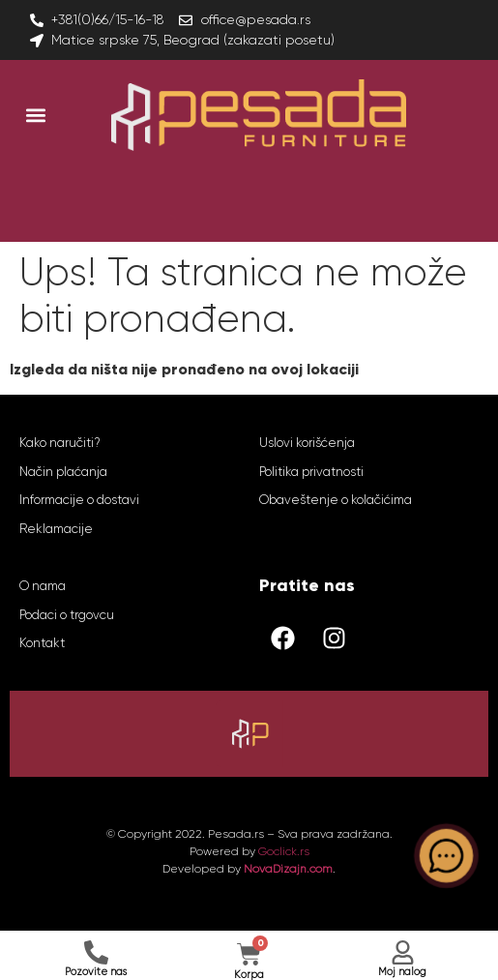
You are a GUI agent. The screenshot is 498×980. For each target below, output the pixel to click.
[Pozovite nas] (96, 952)
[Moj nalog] (403, 952)
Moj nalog (402, 972)
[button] (35, 116)
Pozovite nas (96, 972)
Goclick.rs (284, 851)
